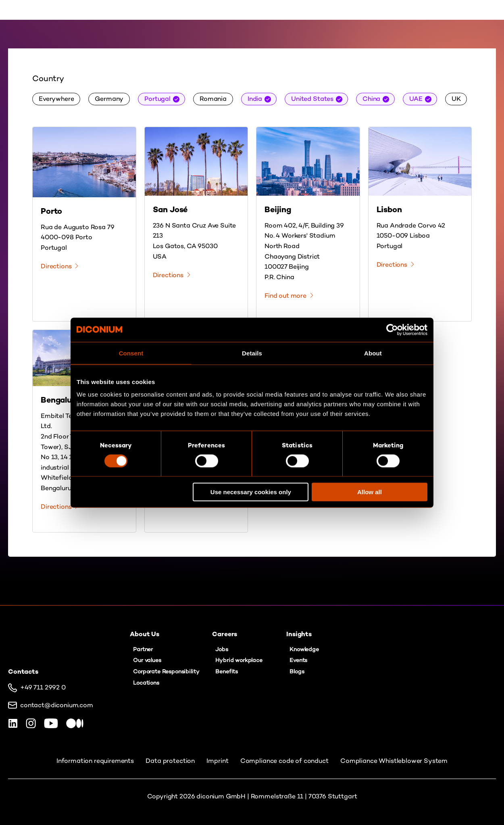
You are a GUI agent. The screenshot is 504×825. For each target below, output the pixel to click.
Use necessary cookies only (251, 492)
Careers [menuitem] (225, 634)
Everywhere (56, 99)
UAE (416, 99)
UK (456, 99)
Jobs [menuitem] (222, 649)
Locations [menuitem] (146, 683)
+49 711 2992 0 (37, 688)
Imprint (218, 761)
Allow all (370, 492)
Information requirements (96, 761)
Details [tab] (252, 353)
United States (312, 99)
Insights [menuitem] (299, 634)
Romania (213, 99)
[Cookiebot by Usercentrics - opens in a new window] (392, 330)
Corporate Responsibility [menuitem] (166, 671)
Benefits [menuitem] (227, 671)
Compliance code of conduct (285, 761)
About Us (213, 11)
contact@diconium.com (51, 705)
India (255, 99)
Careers (253, 11)
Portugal (157, 99)
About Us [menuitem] (145, 634)
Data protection (171, 761)
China (371, 99)
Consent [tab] (131, 353)
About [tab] (373, 353)
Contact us (340, 10)
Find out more (289, 296)
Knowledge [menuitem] (304, 649)
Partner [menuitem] (143, 649)
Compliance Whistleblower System (394, 761)
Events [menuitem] (298, 660)
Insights (292, 11)
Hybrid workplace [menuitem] (239, 660)
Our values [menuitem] (147, 660)
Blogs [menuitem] (297, 671)
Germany (109, 99)
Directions (59, 266)
